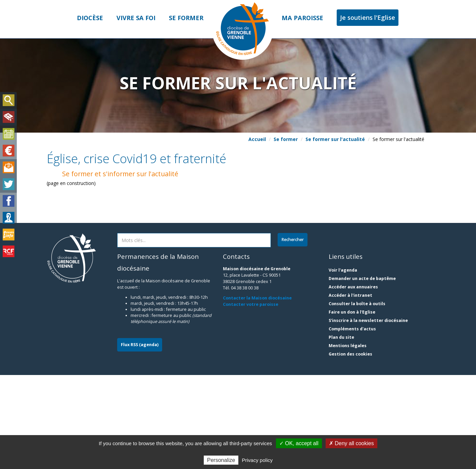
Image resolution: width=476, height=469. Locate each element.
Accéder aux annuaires (353, 381)
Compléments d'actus (352, 423)
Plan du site (341, 431)
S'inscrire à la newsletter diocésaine (368, 414)
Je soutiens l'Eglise (368, 17)
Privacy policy (257, 460)
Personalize (221, 460)
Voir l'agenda (343, 364)
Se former (186, 18)
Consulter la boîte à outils (357, 398)
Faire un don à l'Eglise (352, 406)
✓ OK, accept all (299, 443)
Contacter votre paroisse (251, 398)
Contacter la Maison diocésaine (257, 392)
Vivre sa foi (136, 18)
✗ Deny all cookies (351, 443)
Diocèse (90, 18)
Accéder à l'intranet (350, 389)
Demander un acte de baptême (362, 372)
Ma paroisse (302, 18)
